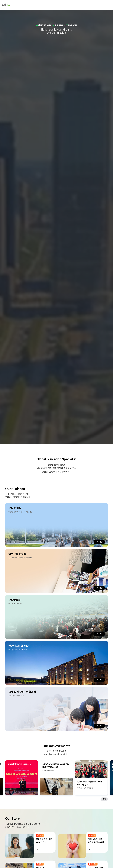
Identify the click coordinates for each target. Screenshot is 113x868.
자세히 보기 (99, 542)
